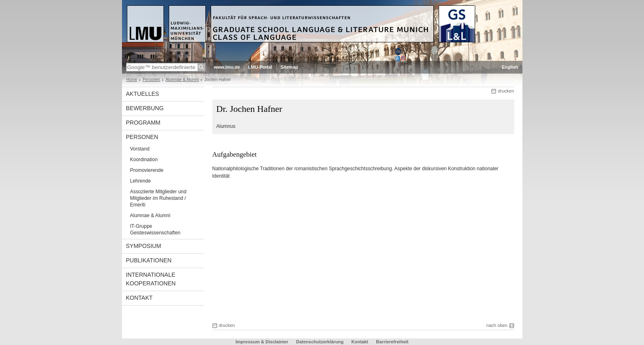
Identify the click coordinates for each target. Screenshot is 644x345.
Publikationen (149, 260)
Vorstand (140, 149)
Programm (143, 123)
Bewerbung (145, 108)
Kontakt (139, 298)
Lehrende (141, 181)
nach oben (497, 325)
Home (132, 80)
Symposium (144, 246)
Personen (151, 80)
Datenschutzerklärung (320, 342)
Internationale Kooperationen (151, 279)
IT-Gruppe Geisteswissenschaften (155, 229)
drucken (506, 91)
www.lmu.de (227, 67)
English (510, 67)
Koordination (144, 160)
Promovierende (147, 170)
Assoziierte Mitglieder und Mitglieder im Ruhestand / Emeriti (158, 198)
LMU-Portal (260, 67)
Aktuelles (143, 94)
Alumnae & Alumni (182, 80)
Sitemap (289, 67)
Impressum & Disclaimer (262, 342)
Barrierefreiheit (392, 342)
